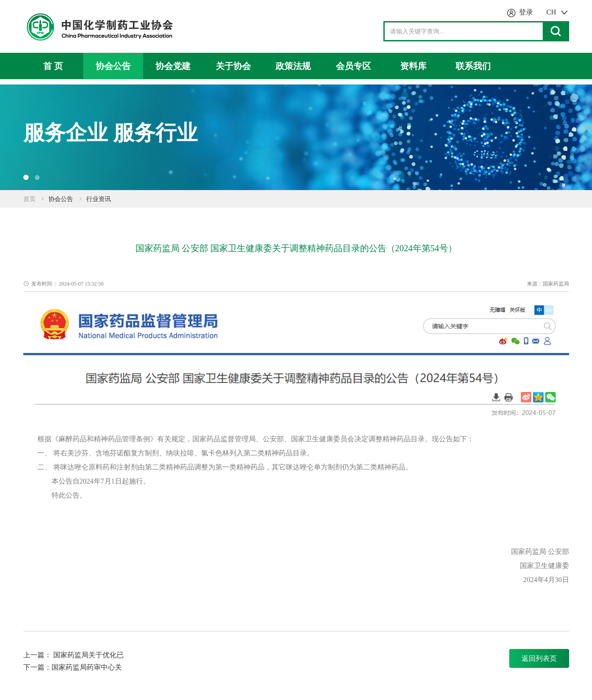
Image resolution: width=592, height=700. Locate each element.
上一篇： (38, 655)
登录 (526, 12)
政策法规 (293, 66)
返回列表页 (539, 658)
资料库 (413, 66)
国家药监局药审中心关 (87, 667)
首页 (29, 199)
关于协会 (233, 66)
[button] (26, 177)
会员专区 (353, 66)
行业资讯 (99, 199)
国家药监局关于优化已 (88, 655)
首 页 (53, 66)
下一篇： (37, 667)
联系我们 (473, 66)
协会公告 (113, 66)
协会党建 (173, 66)
